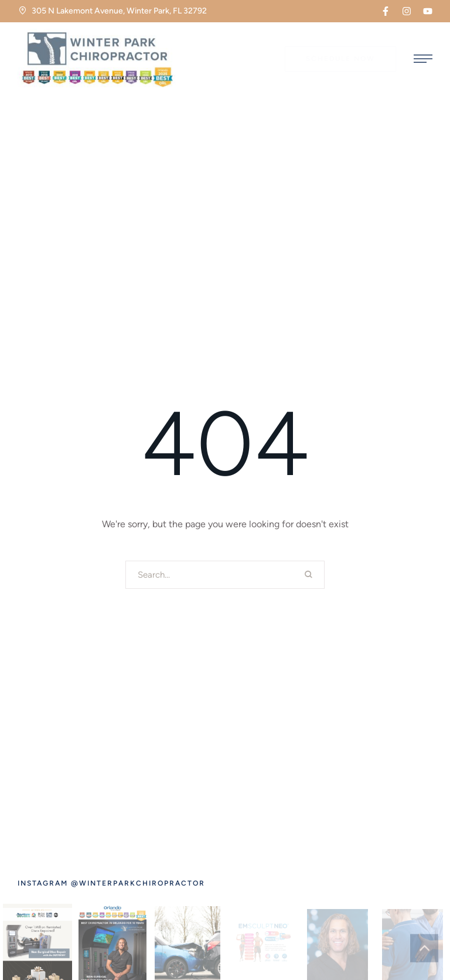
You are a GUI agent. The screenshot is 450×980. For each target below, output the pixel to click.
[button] (386, 11)
